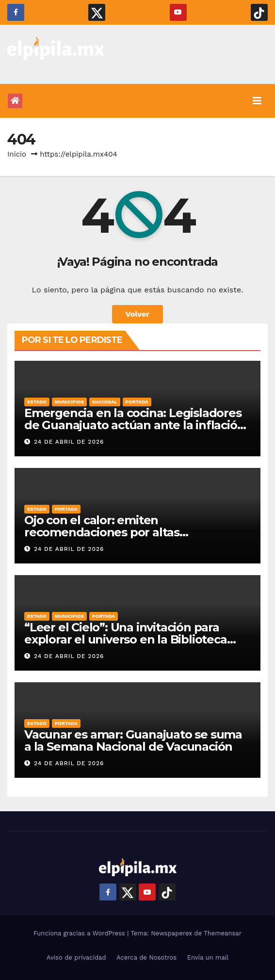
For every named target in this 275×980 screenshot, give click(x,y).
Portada (137, 402)
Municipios (69, 402)
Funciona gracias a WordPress (80, 933)
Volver (138, 314)
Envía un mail (208, 957)
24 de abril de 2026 (69, 442)
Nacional (105, 402)
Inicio (17, 154)
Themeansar (223, 933)
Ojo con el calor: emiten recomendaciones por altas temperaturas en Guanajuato (107, 532)
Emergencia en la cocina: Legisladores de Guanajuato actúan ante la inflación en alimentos (134, 425)
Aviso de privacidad (76, 957)
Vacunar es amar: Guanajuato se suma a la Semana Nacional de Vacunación (133, 740)
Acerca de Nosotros (146, 957)
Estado (37, 402)
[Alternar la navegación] (257, 101)
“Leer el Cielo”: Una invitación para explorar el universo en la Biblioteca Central (126, 639)
